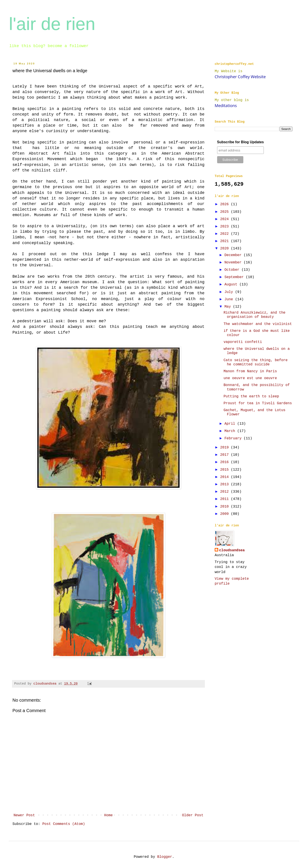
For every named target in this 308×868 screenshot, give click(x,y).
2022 (226, 234)
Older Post (193, 815)
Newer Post (24, 815)
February (234, 438)
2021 (226, 241)
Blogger (165, 857)
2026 (226, 204)
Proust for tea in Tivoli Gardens (258, 403)
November (234, 263)
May (229, 307)
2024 (226, 219)
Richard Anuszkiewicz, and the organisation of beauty (254, 315)
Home (108, 815)
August (232, 285)
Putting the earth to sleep (251, 396)
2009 (226, 514)
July (230, 292)
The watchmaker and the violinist (258, 324)
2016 (226, 462)
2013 (226, 484)
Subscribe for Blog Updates (241, 142)
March (231, 431)
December (234, 255)
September (235, 277)
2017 (226, 455)
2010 (226, 507)
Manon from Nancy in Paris (250, 371)
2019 (226, 448)
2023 (226, 227)
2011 (226, 499)
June (230, 299)
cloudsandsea (232, 550)
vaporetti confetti (243, 342)
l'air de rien (52, 24)
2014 (226, 477)
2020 (226, 249)
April (231, 424)
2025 (226, 212)
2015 (226, 470)
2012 (226, 492)
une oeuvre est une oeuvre (250, 378)
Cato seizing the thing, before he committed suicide (256, 362)
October (233, 270)
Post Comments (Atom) (64, 824)
